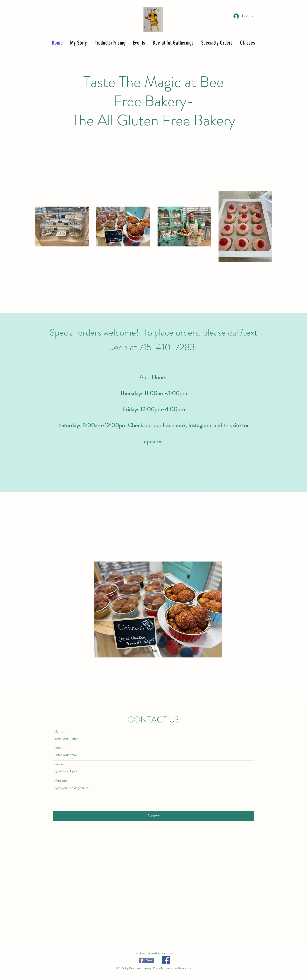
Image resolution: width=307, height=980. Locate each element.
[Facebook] (166, 960)
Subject (60, 764)
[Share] (147, 960)
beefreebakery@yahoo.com (154, 953)
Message (61, 781)
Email (58, 748)
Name (59, 731)
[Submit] (153, 816)
